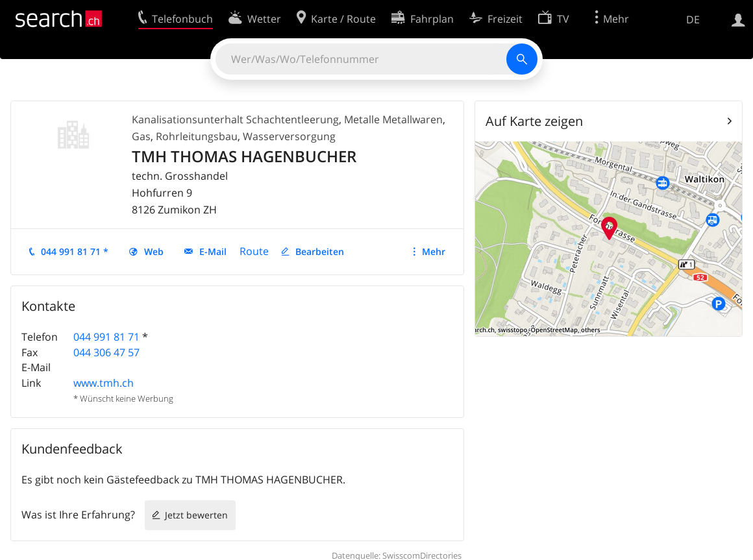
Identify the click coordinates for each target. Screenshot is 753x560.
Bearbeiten (320, 251)
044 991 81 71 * (75, 251)
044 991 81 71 (106, 337)
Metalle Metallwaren (393, 119)
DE (693, 19)
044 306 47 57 (106, 352)
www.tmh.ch (104, 383)
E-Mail (213, 251)
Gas (141, 136)
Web (154, 251)
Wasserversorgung (289, 136)
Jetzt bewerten (196, 515)
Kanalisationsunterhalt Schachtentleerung (235, 119)
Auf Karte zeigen (534, 121)
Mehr (434, 251)
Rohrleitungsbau (197, 136)
